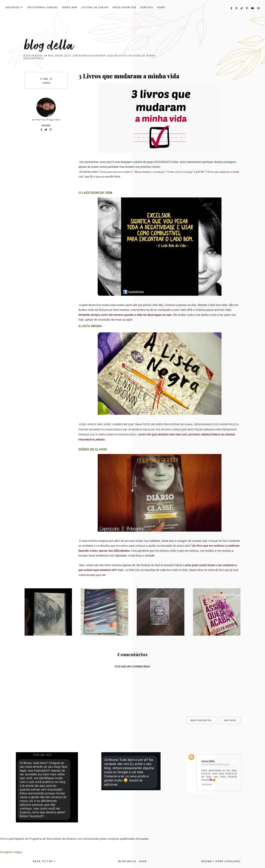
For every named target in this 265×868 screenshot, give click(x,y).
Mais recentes (201, 720)
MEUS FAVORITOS (124, 7)
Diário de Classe (93, 449)
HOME (161, 7)
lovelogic (233, 861)
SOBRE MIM (70, 7)
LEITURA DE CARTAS (95, 7)
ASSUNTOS (13, 7)
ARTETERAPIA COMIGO (42, 7)
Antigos (230, 720)
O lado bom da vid (94, 193)
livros (46, 83)
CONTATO (147, 7)
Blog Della (49, 46)
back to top (44, 861)
